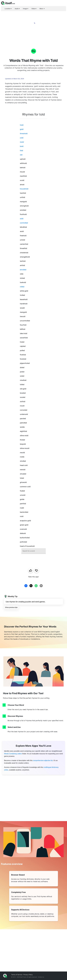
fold (21, 151)
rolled (22, 287)
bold (22, 146)
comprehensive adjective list (43, 760)
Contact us (41, 977)
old (21, 155)
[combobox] (34, 551)
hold (22, 125)
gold (22, 129)
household (24, 189)
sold (22, 219)
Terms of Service (17, 975)
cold (22, 138)
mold (22, 142)
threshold (24, 133)
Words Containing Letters (13, 754)
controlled (24, 223)
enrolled (23, 270)
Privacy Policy (28, 975)
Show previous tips (11, 607)
